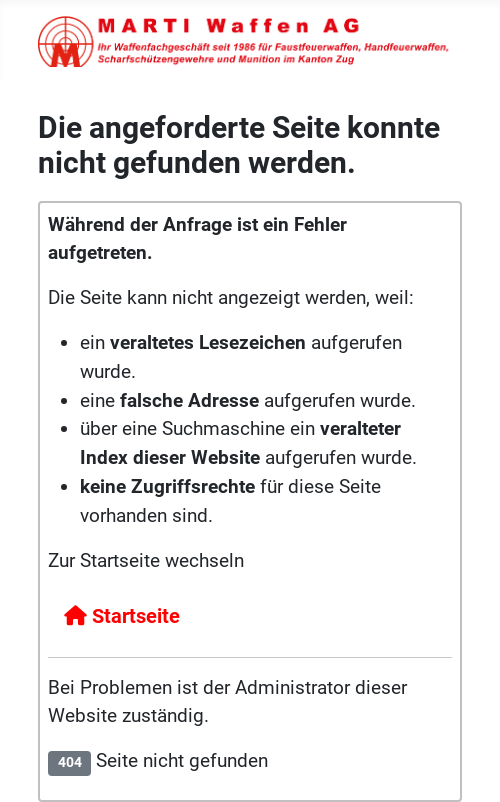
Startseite (122, 616)
